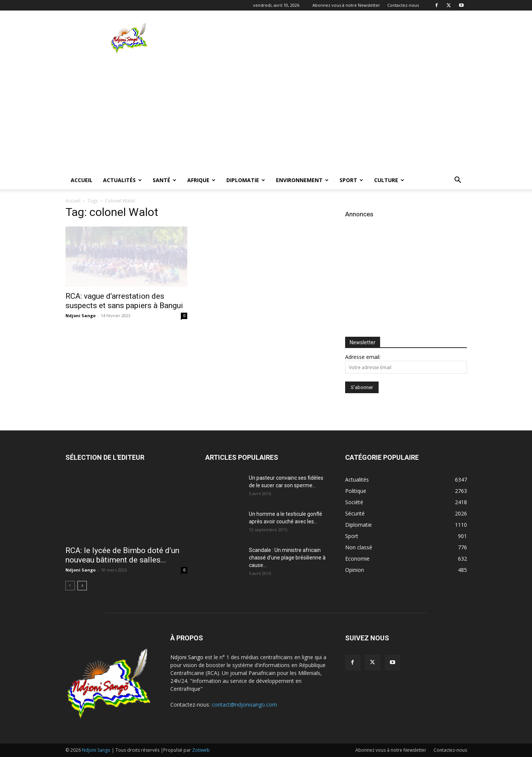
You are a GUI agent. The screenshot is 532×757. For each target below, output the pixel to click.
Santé (164, 180)
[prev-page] (70, 586)
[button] (458, 181)
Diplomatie (246, 180)
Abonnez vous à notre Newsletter (346, 5)
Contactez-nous (403, 5)
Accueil (82, 180)
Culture (389, 180)
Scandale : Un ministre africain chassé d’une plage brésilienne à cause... (287, 558)
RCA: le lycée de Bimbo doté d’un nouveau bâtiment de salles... (122, 555)
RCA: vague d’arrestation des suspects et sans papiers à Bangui (124, 301)
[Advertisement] (330, 38)
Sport (351, 180)
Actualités (122, 180)
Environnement (302, 180)
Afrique (201, 180)
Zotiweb (201, 750)
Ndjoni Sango (80, 315)
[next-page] (82, 586)
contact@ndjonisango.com (244, 705)
